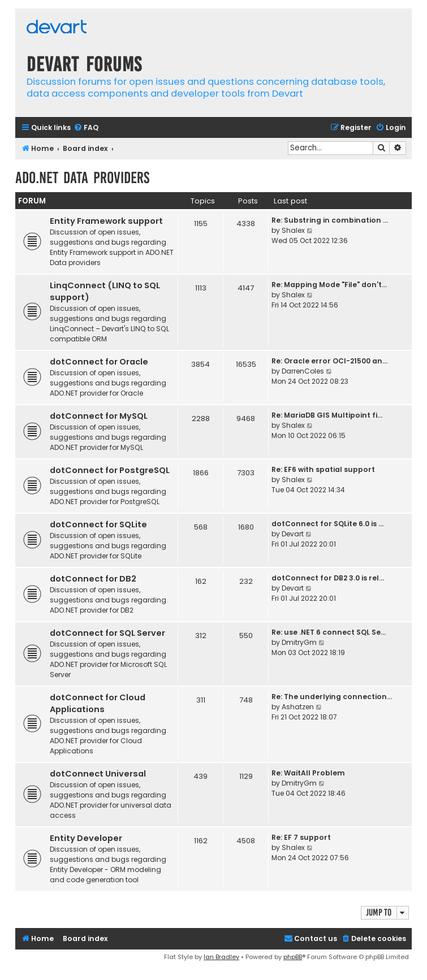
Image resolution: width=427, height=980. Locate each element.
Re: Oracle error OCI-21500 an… (329, 361)
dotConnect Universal (98, 774)
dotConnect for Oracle (99, 362)
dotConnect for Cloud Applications (98, 703)
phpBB (293, 957)
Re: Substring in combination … (330, 220)
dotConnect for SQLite (98, 524)
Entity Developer (86, 838)
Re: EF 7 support (301, 837)
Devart (293, 534)
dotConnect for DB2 (93, 579)
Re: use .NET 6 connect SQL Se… (329, 632)
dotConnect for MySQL (99, 416)
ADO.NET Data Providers (82, 178)
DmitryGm (299, 642)
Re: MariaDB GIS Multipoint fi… (327, 415)
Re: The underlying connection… (332, 697)
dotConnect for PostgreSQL (110, 470)
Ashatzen (298, 707)
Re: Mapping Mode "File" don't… (329, 285)
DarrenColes (303, 371)
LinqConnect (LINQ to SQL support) (105, 291)
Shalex (293, 230)
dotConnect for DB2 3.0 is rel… (328, 578)
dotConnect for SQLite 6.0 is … (327, 524)
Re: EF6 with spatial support (323, 469)
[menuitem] (86, 128)
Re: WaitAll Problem (308, 773)
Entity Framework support (106, 221)
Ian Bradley (221, 957)
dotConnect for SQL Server (107, 633)
